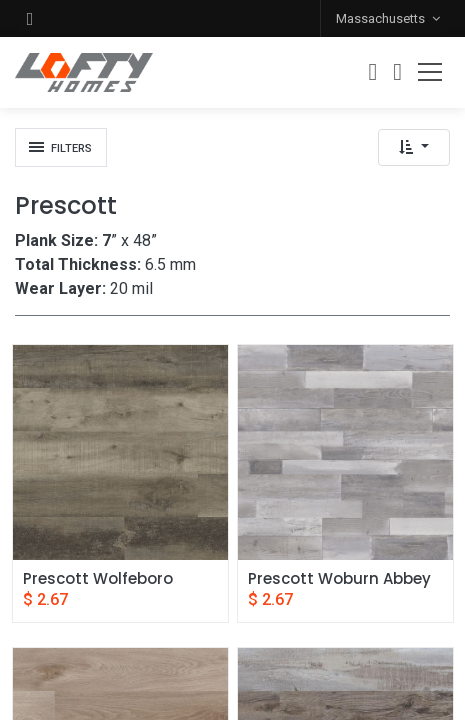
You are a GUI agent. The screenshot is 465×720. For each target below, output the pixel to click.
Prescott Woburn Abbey (339, 579)
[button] (30, 18)
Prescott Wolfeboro (98, 579)
